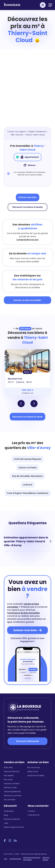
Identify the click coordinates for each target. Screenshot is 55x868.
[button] (21, 404)
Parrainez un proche (12, 796)
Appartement (28, 157)
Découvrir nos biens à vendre (28, 207)
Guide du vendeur (12, 784)
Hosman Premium (12, 771)
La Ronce (28, 485)
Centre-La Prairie (27, 468)
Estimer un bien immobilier (27, 300)
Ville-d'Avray (17, 135)
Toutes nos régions (17, 132)
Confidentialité (15, 859)
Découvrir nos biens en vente (27, 417)
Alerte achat (33, 771)
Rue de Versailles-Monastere (27, 476)
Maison (27, 165)
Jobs (6, 823)
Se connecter (10, 800)
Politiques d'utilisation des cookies (32, 859)
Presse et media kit (12, 819)
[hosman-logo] (12, 6)
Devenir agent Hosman (14, 827)
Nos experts (9, 775)
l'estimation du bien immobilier (23, 613)
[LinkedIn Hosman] (15, 841)
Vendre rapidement (12, 792)
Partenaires (9, 811)
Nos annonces (34, 767)
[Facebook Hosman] (5, 841)
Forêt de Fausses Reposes (28, 459)
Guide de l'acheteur (36, 775)
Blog (6, 815)
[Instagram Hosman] (10, 841)
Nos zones (8, 780)
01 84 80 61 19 (34, 815)
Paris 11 (27, 372)
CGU (5, 859)
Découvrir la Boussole (27, 741)
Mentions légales (46, 859)
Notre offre (8, 767)
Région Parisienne (37, 132)
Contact (31, 811)
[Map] (27, 92)
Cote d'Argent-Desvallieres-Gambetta (28, 493)
